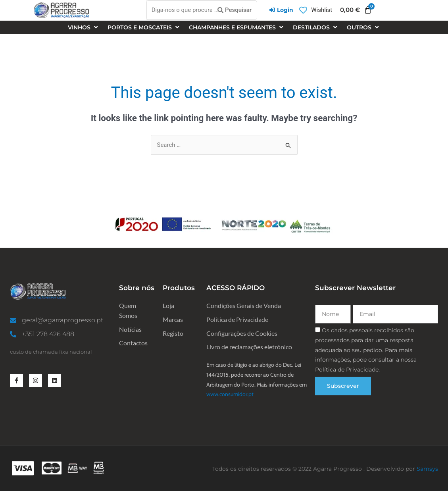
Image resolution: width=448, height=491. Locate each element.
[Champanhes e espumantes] (237, 28)
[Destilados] (316, 28)
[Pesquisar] (235, 10)
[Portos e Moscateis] (144, 28)
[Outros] (364, 28)
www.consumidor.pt (230, 394)
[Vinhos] (84, 28)
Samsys (427, 469)
